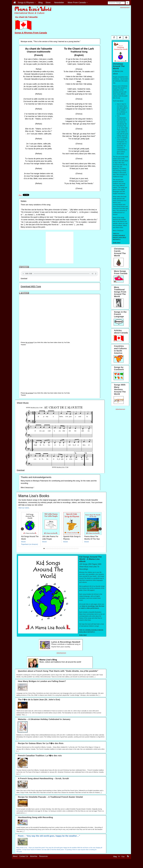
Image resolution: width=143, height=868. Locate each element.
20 (76, 549)
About (15, 856)
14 (66, 549)
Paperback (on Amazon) (30, 544)
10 (59, 549)
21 (78, 549)
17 (71, 549)
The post (19, 852)
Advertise (34, 856)
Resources (43, 856)
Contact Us (24, 856)
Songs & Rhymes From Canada (31, 33)
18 (73, 549)
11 (61, 549)
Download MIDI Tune (31, 286)
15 (68, 549)
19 (74, 549)
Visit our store (24, 508)
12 (63, 549)
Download (24, 278)
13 (64, 549)
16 (69, 549)
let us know (29, 342)
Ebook (23, 542)
